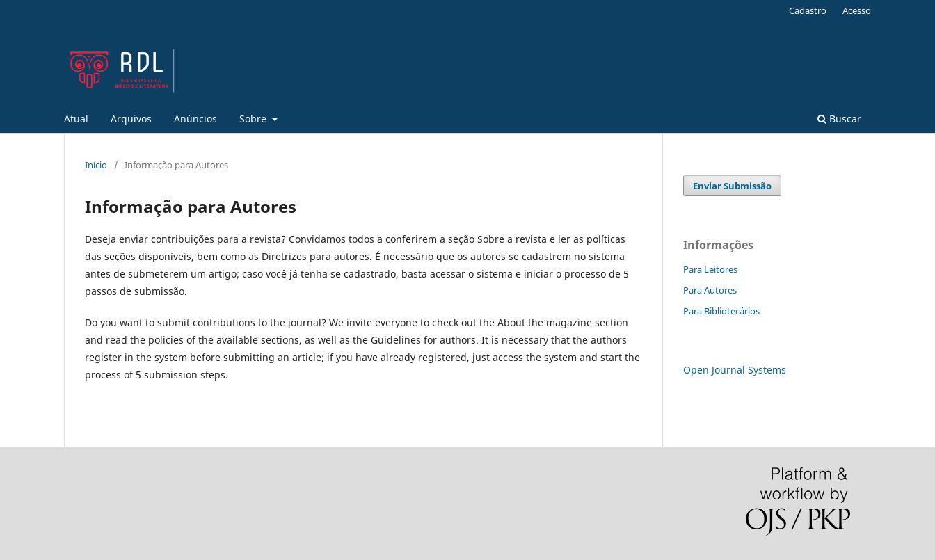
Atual (76, 119)
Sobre (254, 119)
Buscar (839, 119)
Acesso (857, 10)
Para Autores (710, 290)
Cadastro (808, 10)
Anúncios (195, 119)
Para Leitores (710, 269)
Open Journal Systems (735, 370)
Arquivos (131, 119)
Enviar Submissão (732, 186)
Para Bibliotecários (721, 311)
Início (96, 165)
